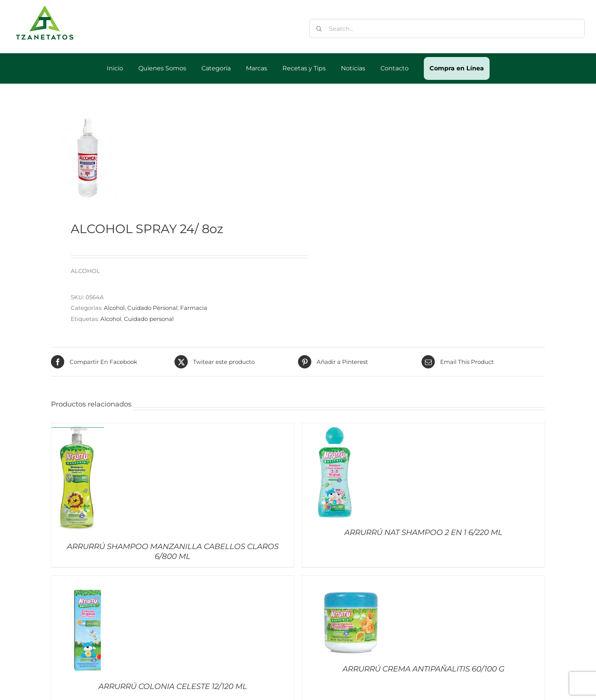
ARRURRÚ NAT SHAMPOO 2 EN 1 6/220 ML (423, 532)
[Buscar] (319, 29)
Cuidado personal (149, 319)
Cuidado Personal (152, 308)
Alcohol (114, 308)
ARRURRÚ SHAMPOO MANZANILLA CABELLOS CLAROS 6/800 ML (173, 551)
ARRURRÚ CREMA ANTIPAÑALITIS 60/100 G (423, 669)
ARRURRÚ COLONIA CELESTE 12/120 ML (173, 686)
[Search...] (447, 29)
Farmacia (194, 308)
